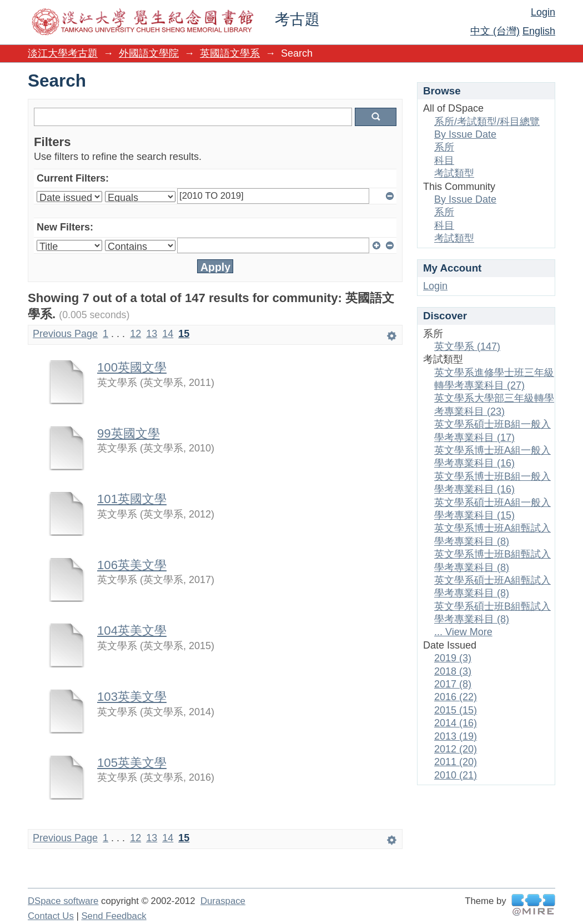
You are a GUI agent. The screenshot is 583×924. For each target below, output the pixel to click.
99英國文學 (129, 433)
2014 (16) (456, 723)
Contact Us (51, 916)
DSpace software (63, 901)
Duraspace (223, 901)
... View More (463, 632)
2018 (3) (453, 671)
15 (184, 334)
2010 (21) (456, 775)
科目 (444, 160)
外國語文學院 (149, 53)
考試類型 (454, 173)
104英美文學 (132, 631)
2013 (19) (456, 736)
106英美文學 (132, 565)
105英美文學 (132, 763)
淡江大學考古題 (63, 53)
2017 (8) (453, 684)
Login (543, 12)
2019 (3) (453, 658)
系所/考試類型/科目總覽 (487, 122)
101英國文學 (132, 499)
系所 (444, 147)
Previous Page (65, 334)
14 (168, 334)
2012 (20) (456, 749)
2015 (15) (456, 710)
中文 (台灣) (495, 31)
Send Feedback (114, 916)
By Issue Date (465, 134)
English (539, 31)
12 (135, 334)
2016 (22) (456, 697)
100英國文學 (132, 367)
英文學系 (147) (467, 346)
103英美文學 (132, 697)
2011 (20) (456, 762)
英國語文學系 (230, 53)
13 (152, 334)
